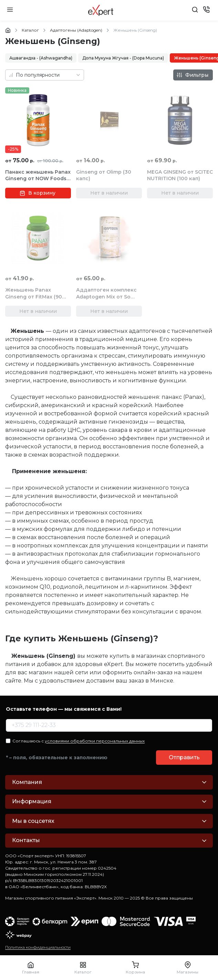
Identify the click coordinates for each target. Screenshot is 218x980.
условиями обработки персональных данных (95, 741)
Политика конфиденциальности (38, 947)
